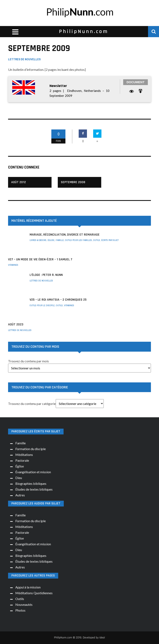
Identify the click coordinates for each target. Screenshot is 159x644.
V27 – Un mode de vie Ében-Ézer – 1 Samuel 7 (40, 259)
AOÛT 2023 (16, 324)
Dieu (19, 478)
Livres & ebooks (38, 240)
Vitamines (13, 265)
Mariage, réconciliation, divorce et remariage (65, 235)
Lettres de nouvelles (24, 59)
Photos (20, 610)
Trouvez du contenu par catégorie (32, 404)
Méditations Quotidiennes (34, 593)
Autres (20, 495)
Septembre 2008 (73, 182)
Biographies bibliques (31, 483)
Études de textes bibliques (34, 489)
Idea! (102, 638)
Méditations (24, 455)
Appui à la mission (28, 587)
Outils (97, 240)
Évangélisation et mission (33, 472)
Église (51, 240)
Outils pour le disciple (42, 305)
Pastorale (22, 460)
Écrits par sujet (110, 240)
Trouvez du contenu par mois (28, 361)
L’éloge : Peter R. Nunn (46, 275)
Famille (60, 240)
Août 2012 (19, 182)
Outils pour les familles (78, 240)
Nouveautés (24, 604)
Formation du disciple (31, 449)
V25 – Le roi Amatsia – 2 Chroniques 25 (58, 300)
